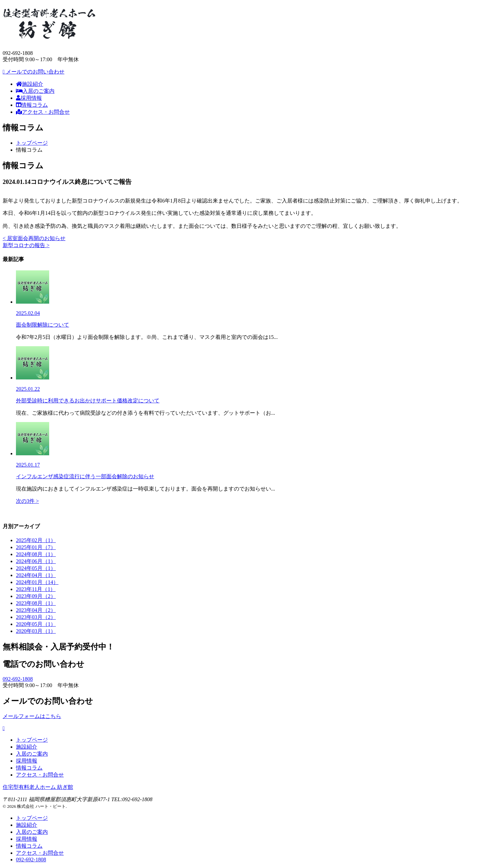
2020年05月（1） (36, 624)
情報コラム (32, 105)
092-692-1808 (18, 679)
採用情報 (29, 98)
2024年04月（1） (36, 575)
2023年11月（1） (36, 589)
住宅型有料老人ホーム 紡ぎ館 (38, 787)
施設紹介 (30, 84)
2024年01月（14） (37, 582)
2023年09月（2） (36, 596)
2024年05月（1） (36, 568)
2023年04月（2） (36, 610)
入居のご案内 (35, 91)
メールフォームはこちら (32, 716)
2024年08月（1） (36, 554)
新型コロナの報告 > (26, 245)
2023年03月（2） (36, 617)
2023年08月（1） (36, 603)
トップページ (32, 143)
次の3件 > (27, 501)
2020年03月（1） (36, 631)
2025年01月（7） (36, 547)
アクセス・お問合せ (43, 112)
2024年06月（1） (36, 561)
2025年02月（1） (36, 540)
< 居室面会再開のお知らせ (34, 238)
